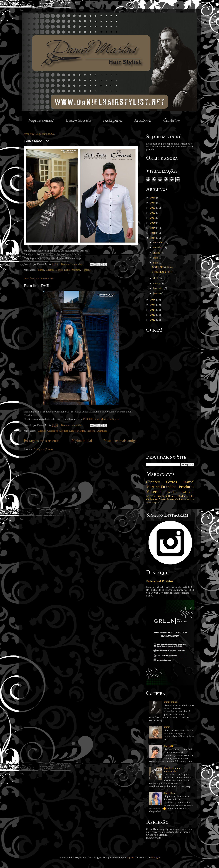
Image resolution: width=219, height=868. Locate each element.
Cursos (162, 499)
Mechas (179, 499)
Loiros (150, 496)
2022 (153, 213)
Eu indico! (169, 487)
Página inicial (82, 441)
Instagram (112, 120)
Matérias (154, 492)
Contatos (171, 120)
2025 (153, 198)
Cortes (59, 270)
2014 (153, 310)
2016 (153, 300)
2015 (153, 305)
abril (156, 278)
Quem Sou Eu (78, 120)
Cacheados (152, 499)
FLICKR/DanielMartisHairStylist (101, 419)
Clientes (50, 270)
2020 (153, 223)
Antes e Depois (153, 503)
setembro (158, 248)
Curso (167, 727)
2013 (153, 315)
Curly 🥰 (169, 746)
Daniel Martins (72, 270)
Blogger (156, 858)
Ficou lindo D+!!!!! (38, 286)
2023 (153, 208)
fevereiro (158, 288)
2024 (153, 203)
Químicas (102, 431)
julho (156, 258)
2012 (153, 320)
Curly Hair (170, 793)
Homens (86, 270)
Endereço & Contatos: (160, 581)
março (157, 283)
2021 (153, 218)
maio (156, 263)
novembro (159, 243)
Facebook (143, 120)
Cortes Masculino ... (38, 141)
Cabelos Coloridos (48, 431)
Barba (41, 270)
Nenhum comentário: (73, 264)
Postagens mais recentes (42, 441)
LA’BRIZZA (189, 500)
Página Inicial (41, 120)
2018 (153, 233)
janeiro (157, 294)
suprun (130, 858)
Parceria (91, 431)
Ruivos (170, 499)
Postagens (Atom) (43, 449)
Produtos (187, 487)
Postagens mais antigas (121, 441)
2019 (153, 228)
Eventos (190, 496)
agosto (157, 253)
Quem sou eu (171, 702)
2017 (153, 238)
